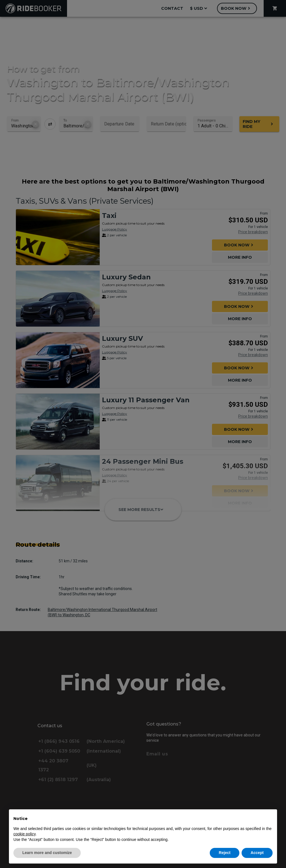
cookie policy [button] (24, 834)
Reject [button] (225, 853)
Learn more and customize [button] (47, 853)
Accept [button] (257, 853)
